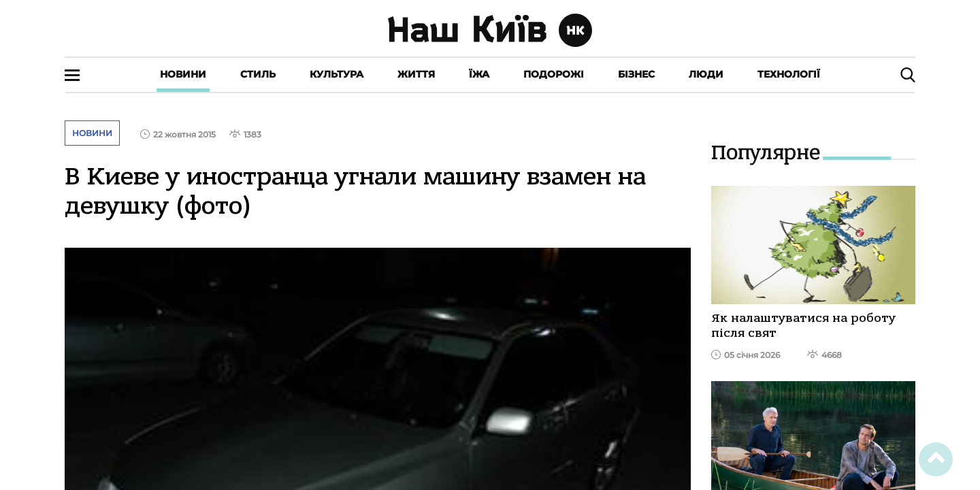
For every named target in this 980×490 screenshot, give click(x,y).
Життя (416, 74)
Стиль (258, 74)
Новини (183, 74)
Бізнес (636, 74)
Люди (706, 74)
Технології (789, 74)
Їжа (479, 74)
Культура (337, 74)
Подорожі (554, 74)
